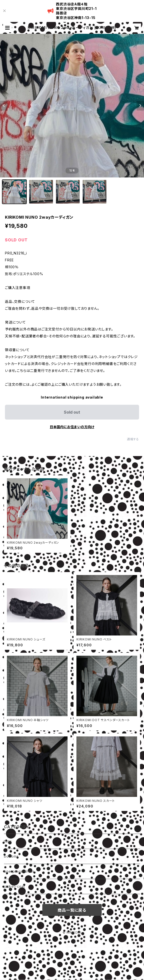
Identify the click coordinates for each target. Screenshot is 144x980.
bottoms (11, 856)
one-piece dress (19, 871)
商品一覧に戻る (72, 910)
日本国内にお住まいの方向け (72, 427)
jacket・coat (14, 886)
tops (8, 841)
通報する (133, 439)
